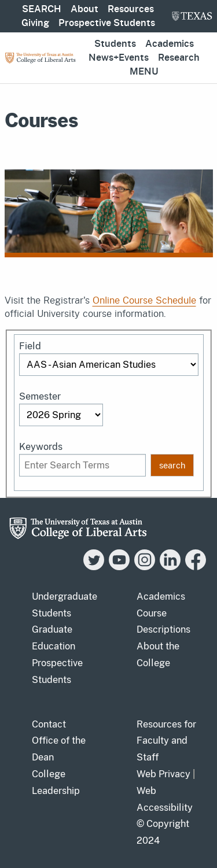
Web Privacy (163, 774)
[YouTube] (119, 567)
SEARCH (42, 9)
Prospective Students (107, 23)
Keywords (41, 447)
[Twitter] (94, 567)
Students (115, 44)
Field (30, 346)
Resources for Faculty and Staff (166, 741)
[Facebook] (196, 567)
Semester (40, 396)
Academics (170, 44)
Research (179, 58)
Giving (35, 23)
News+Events (119, 58)
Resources (131, 9)
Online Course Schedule (144, 301)
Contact (49, 724)
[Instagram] (145, 567)
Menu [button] (144, 72)
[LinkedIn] (170, 567)
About (84, 9)
